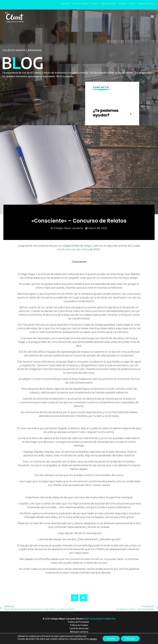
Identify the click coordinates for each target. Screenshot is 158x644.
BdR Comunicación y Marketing (100, 619)
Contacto (123, 3)
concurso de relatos (77, 249)
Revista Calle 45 (108, 3)
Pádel (132, 3)
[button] (152, 16)
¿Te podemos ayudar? (106, 113)
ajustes (93, 639)
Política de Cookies (79, 625)
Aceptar (111, 639)
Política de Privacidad (78, 622)
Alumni (95, 3)
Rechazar (130, 639)
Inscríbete (65, 3)
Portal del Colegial (80, 3)
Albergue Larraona (146, 3)
